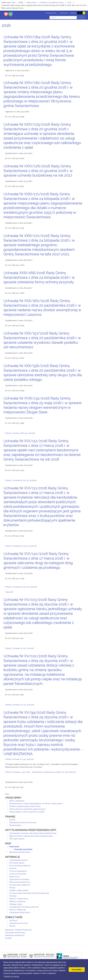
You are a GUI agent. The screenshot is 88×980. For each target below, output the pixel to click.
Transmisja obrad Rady (23, 849)
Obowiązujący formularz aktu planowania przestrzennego (33, 833)
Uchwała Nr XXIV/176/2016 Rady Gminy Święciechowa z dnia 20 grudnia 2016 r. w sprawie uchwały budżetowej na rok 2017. (38, 171)
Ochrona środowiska (18, 874)
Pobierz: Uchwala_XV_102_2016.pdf (20, 705)
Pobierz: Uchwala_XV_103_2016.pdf (20, 648)
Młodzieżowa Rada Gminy (20, 852)
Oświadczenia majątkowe (20, 885)
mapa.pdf (9, 592)
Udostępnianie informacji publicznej (24, 907)
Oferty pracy (14, 877)
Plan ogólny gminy (17, 839)
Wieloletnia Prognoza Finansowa (23, 823)
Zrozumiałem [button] (77, 970)
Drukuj (79, 69)
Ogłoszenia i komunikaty (19, 879)
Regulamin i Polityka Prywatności (19, 930)
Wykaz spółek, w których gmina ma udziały (27, 812)
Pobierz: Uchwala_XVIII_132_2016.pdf (20, 433)
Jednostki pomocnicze (19, 923)
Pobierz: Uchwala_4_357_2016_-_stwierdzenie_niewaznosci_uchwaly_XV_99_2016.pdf (40, 772)
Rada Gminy (14, 847)
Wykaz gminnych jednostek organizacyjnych (28, 809)
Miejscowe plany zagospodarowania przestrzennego (31, 836)
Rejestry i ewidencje (17, 901)
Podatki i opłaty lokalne (19, 890)
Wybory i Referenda (17, 910)
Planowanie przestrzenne (20, 882)
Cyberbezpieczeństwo (19, 860)
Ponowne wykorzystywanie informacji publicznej (29, 893)
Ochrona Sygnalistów (18, 871)
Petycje (12, 888)
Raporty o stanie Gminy (19, 899)
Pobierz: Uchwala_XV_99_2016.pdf (19, 759)
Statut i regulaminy (17, 801)
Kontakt (8, 938)
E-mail (82, 69)
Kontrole (13, 868)
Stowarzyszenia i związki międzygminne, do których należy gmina (36, 804)
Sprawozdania (15, 825)
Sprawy (12, 926)
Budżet (12, 820)
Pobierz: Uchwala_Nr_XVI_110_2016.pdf (21, 587)
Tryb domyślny (51, 13)
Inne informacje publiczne (20, 866)
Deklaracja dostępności (15, 935)
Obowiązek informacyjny (15, 933)
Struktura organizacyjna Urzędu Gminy (25, 806)
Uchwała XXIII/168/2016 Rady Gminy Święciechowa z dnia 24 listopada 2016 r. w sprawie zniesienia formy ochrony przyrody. (39, 277)
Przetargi (13, 896)
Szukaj (81, 18)
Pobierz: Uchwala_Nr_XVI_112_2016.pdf (21, 480)
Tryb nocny (63, 13)
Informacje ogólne (17, 863)
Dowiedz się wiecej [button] (11, 976)
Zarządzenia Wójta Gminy (20, 912)
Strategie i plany (16, 904)
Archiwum (13, 920)
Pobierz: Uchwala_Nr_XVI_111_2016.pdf (21, 546)
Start (7, 794)
